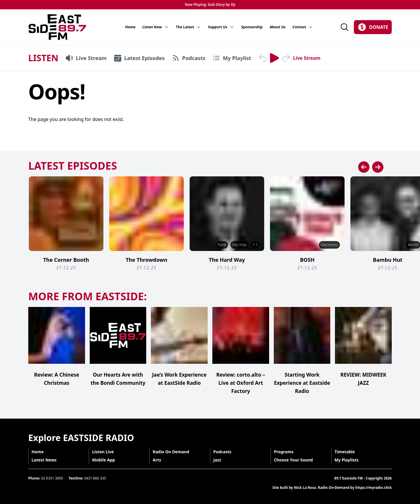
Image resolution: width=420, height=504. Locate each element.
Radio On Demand (173, 452)
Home (130, 27)
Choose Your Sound (295, 460)
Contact (303, 27)
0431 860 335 (95, 478)
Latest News (46, 460)
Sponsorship (252, 27)
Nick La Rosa (305, 488)
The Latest (189, 27)
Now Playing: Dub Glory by (210, 5)
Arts (159, 460)
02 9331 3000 (52, 478)
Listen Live (105, 452)
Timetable (346, 452)
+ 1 (255, 245)
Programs (285, 452)
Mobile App (105, 460)
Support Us (221, 27)
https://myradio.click (374, 488)
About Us (278, 27)
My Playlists (348, 460)
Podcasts (224, 452)
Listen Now (156, 27)
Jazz (219, 460)
